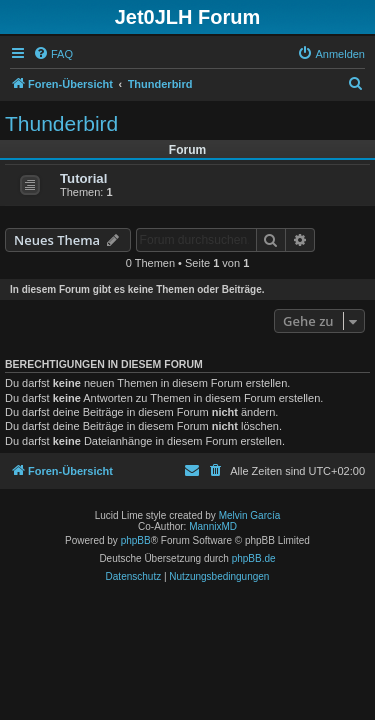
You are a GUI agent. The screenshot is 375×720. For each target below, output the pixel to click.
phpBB (136, 540)
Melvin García (250, 515)
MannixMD (213, 526)
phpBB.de (254, 558)
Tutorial (83, 178)
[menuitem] (53, 54)
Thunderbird (61, 123)
